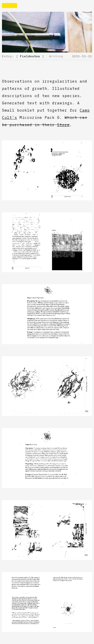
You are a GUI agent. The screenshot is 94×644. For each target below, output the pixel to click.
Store (63, 125)
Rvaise (10, 6)
